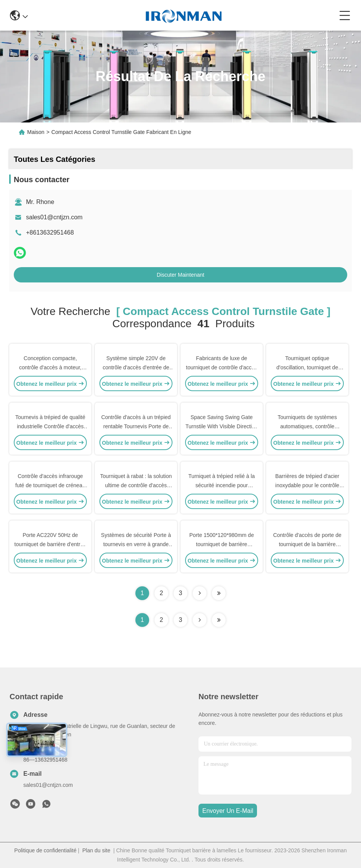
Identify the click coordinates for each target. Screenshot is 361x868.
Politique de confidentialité (45, 850)
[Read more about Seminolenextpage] (200, 620)
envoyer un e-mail (228, 811)
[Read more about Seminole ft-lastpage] (219, 620)
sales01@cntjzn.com (54, 217)
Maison (36, 132)
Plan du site (96, 850)
